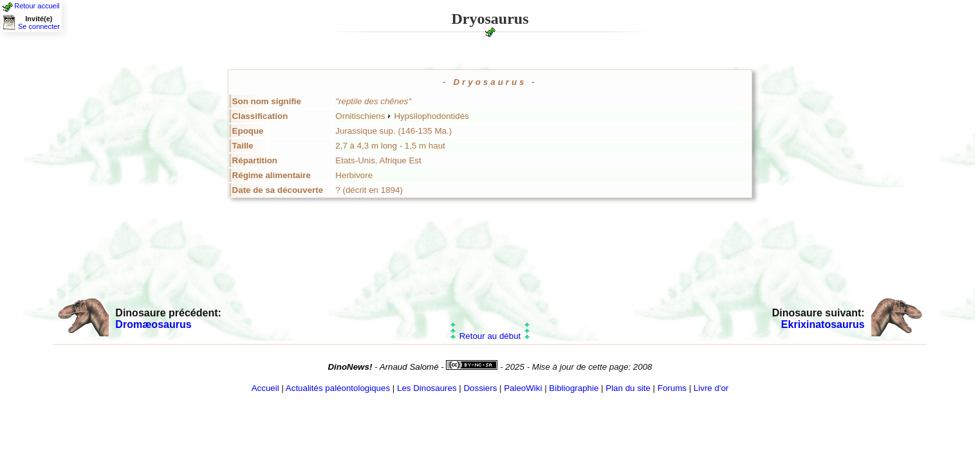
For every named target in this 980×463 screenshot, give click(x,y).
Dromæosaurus (153, 324)
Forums (672, 388)
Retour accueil (37, 6)
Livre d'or (711, 388)
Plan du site (628, 388)
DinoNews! (350, 367)
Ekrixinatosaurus (823, 324)
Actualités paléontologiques (338, 388)
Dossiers (480, 388)
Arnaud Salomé (409, 367)
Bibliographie (574, 388)
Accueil (265, 388)
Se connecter (39, 26)
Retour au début (490, 336)
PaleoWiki (523, 388)
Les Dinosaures (427, 388)
